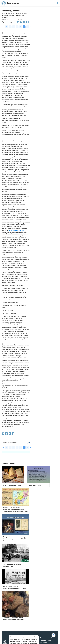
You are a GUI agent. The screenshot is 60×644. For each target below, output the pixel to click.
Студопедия (10, 3)
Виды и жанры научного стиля (12, 485)
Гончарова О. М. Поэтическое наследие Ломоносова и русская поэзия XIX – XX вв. (14, 539)
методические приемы (16, 230)
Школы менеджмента (35, 485)
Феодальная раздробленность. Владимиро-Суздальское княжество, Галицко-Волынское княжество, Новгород (15, 510)
